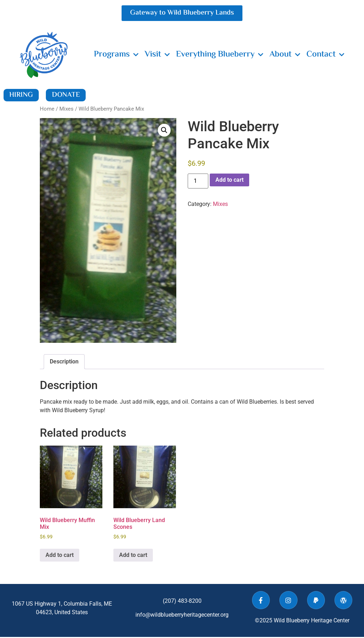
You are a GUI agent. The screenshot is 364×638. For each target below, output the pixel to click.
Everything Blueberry (220, 55)
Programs (116, 55)
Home (47, 110)
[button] (164, 131)
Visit (157, 55)
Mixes (66, 110)
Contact (325, 55)
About (285, 55)
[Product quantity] (198, 182)
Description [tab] (64, 363)
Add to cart (229, 181)
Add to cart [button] (60, 556)
